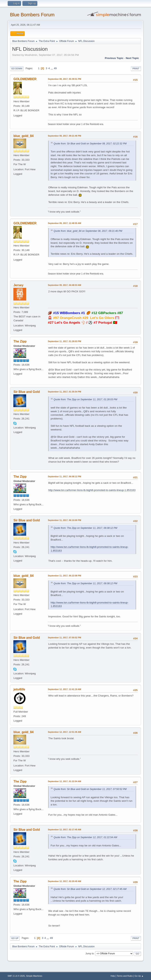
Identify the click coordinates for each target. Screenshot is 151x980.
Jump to (90, 954)
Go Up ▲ (139, 976)
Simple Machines (34, 976)
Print (136, 69)
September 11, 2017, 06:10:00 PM (64, 520)
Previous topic (114, 58)
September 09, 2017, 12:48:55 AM (64, 223)
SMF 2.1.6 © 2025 (16, 976)
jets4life (19, 689)
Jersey (18, 285)
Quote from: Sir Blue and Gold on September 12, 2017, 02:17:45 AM (90, 889)
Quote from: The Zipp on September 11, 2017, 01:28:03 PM (85, 399)
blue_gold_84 (23, 136)
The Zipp (20, 341)
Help (113, 976)
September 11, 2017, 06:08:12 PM (64, 476)
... (52, 68)
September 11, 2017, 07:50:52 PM (64, 638)
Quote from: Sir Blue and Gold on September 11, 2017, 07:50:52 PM (90, 789)
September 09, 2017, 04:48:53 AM (64, 285)
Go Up (15, 938)
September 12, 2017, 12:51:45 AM (64, 732)
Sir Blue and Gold (27, 392)
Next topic (132, 58)
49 (55, 68)
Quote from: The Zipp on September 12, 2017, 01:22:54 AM (85, 837)
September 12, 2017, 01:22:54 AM (64, 781)
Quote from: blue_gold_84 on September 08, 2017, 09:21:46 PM (88, 231)
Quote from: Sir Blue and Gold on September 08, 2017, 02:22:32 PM (90, 144)
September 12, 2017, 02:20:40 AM (64, 881)
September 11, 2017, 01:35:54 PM (64, 392)
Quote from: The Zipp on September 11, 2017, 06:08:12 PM (85, 528)
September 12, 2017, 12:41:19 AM (64, 689)
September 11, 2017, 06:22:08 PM (64, 576)
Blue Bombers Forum (32, 15)
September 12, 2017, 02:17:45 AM (64, 830)
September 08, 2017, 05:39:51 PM (64, 79)
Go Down (17, 69)
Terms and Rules (125, 976)
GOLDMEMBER (25, 79)
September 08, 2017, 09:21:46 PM (64, 136)
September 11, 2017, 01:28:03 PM (64, 341)
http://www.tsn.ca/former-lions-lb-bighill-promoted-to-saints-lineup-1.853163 (92, 490)
